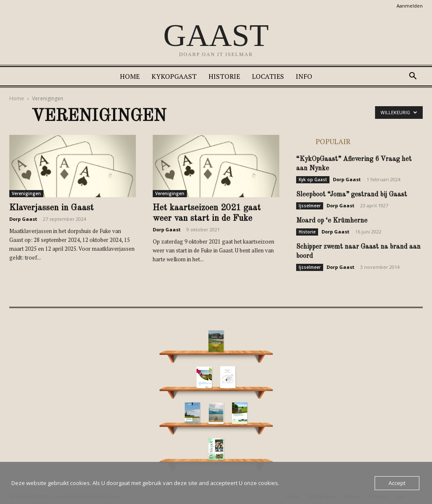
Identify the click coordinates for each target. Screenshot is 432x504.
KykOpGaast (174, 76)
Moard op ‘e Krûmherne (332, 221)
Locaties (268, 76)
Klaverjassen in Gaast (51, 208)
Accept (397, 483)
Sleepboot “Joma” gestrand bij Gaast (352, 195)
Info (304, 76)
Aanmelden (410, 6)
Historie (224, 76)
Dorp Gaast (23, 219)
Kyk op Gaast (313, 180)
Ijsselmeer (310, 206)
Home (130, 76)
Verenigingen (26, 193)
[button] (413, 77)
